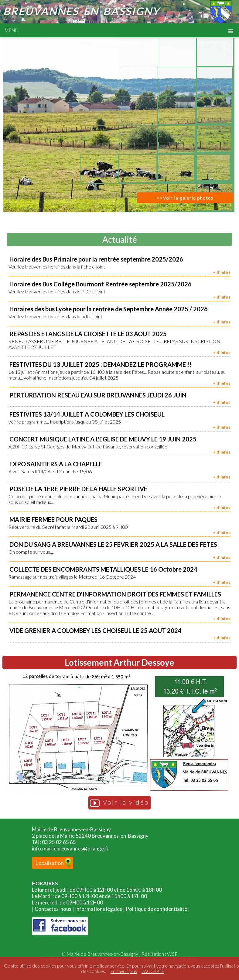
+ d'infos (222, 272)
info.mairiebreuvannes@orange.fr (71, 848)
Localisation (50, 863)
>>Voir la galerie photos (185, 198)
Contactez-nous (53, 909)
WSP (172, 954)
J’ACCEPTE (153, 971)
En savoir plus (124, 971)
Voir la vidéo (120, 803)
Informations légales (99, 909)
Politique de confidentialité (156, 909)
